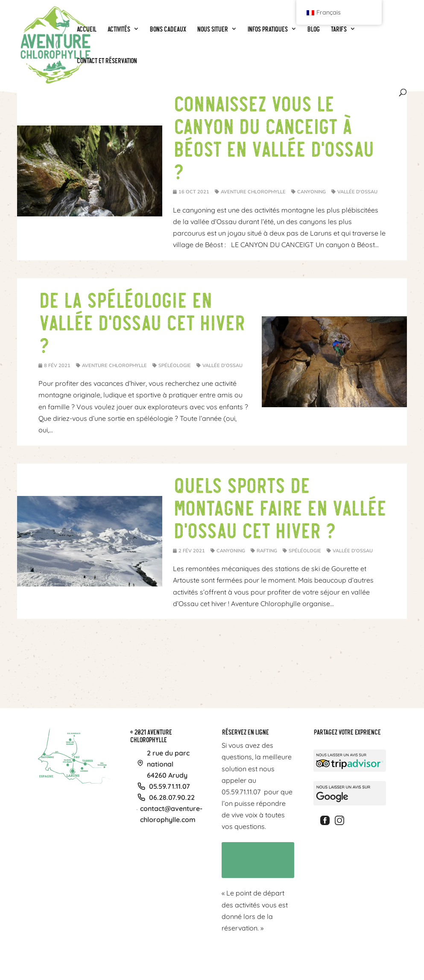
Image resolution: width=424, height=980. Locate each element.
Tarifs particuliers (212, 954)
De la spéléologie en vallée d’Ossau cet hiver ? (141, 321)
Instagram (341, 820)
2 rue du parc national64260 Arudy (168, 764)
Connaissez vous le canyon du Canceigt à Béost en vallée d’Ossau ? (273, 136)
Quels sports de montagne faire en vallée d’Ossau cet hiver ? (279, 507)
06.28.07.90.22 (172, 797)
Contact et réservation (245, 859)
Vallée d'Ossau (357, 192)
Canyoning (311, 192)
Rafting (267, 551)
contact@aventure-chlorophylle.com (171, 814)
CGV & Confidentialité (288, 954)
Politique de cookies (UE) (340, 954)
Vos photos (249, 954)
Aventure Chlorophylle (253, 192)
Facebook (326, 820)
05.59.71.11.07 (170, 786)
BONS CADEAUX (172, 954)
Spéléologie (175, 365)
